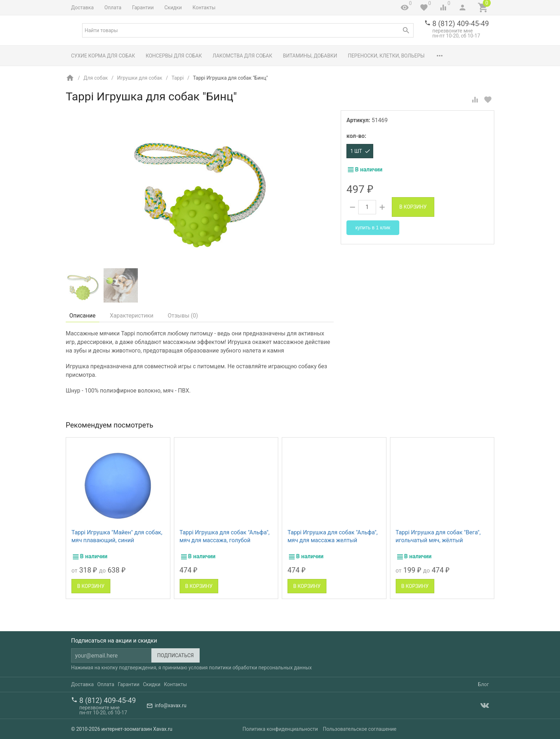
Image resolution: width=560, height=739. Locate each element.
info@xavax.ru (170, 705)
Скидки (173, 8)
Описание (82, 316)
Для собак (96, 78)
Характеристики (132, 316)
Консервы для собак (174, 56)
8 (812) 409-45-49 (461, 24)
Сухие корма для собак (103, 56)
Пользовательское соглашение (360, 729)
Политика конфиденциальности (280, 729)
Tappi (177, 78)
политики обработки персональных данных (260, 668)
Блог (483, 684)
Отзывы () (183, 316)
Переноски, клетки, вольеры (386, 56)
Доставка (82, 8)
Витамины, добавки (310, 56)
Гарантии (143, 8)
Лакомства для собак (242, 56)
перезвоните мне (453, 31)
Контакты (204, 8)
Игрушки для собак (140, 78)
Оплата (113, 8)
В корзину (413, 207)
